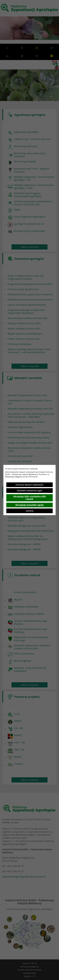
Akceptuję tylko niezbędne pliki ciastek (30, 498)
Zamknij (29, 511)
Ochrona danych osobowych (29, 485)
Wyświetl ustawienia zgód (29, 491)
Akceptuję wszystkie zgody (29, 505)
